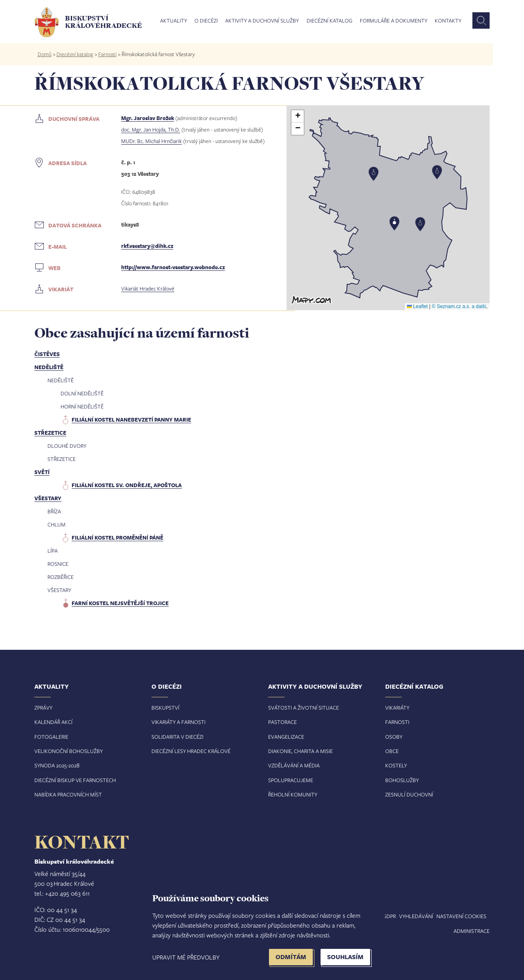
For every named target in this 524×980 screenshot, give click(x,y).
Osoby (394, 737)
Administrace (472, 931)
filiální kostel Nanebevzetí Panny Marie (131, 420)
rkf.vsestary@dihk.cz (147, 246)
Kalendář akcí (53, 722)
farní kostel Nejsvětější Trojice (120, 603)
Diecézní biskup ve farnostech (75, 780)
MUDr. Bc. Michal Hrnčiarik (151, 141)
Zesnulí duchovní (409, 794)
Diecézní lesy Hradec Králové (191, 751)
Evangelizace (286, 737)
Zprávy (43, 708)
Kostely (396, 765)
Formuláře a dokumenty (394, 21)
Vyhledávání (416, 916)
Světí (42, 472)
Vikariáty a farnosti (178, 722)
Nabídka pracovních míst (68, 794)
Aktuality (174, 21)
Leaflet (417, 306)
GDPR (389, 916)
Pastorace (282, 722)
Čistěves (47, 354)
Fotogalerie (51, 737)
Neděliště (49, 367)
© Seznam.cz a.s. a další (459, 306)
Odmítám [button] (291, 957)
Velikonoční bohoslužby (69, 751)
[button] (388, 208)
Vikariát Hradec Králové (148, 288)
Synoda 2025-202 (55, 765)
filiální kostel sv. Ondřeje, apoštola (127, 485)
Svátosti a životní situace (304, 708)
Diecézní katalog (330, 21)
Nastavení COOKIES (461, 916)
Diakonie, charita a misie (300, 751)
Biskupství (165, 708)
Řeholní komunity (293, 794)
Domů (45, 54)
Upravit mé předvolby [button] (186, 957)
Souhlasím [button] (345, 957)
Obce (392, 751)
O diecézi (206, 21)
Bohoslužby (402, 780)
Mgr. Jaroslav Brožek (148, 118)
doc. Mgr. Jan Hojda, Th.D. (151, 129)
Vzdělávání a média (294, 765)
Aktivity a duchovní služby (262, 21)
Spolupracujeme (291, 780)
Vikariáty (397, 708)
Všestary (48, 498)
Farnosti (107, 54)
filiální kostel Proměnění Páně (117, 538)
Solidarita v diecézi (177, 737)
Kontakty (448, 21)
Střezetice (50, 433)
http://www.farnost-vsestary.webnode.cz (173, 267)
